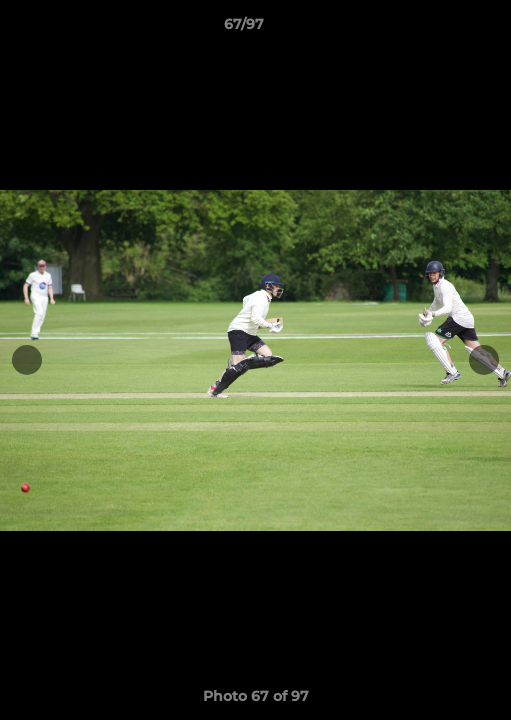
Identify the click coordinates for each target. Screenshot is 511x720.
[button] (439, 29)
